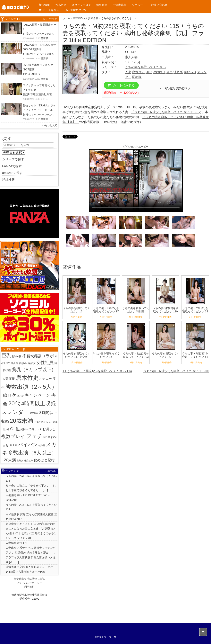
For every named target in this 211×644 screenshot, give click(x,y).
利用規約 (29, 587)
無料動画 (102, 5)
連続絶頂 (159, 72)
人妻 (128, 72)
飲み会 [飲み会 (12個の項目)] (17, 356)
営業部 (44, 38)
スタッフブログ (81, 5)
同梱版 (137, 77)
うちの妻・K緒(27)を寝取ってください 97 (106, 310)
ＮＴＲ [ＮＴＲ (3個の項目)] (14, 445)
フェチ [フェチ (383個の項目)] (34, 436)
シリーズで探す (13, 159)
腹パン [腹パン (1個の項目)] (21, 396)
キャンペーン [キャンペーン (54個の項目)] (38, 395)
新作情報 (44, 5)
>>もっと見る (50, 125)
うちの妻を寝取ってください (145, 67)
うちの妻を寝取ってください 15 (106, 355)
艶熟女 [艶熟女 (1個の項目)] (20, 461)
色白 (170, 72)
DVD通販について (76, 10)
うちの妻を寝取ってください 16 (76, 310)
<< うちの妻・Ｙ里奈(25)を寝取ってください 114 (97, 371)
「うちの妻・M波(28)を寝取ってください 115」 (165, 112)
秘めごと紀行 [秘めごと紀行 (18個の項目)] (44, 460)
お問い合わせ (159, 5)
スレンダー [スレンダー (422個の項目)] (15, 412)
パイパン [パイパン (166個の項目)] (28, 445)
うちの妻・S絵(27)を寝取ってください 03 (136, 355)
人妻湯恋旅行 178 (17, 543)
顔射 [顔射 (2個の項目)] (9, 370)
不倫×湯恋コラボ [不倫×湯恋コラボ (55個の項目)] (38, 356)
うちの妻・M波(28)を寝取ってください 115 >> (176, 371)
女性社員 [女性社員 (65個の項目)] (45, 363)
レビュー (46, 99)
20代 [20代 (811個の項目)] (14, 403)
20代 (149, 72)
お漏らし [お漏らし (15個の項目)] (49, 429)
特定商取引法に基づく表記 (29, 579)
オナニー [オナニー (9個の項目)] (46, 379)
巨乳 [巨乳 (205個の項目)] (6, 355)
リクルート (139, 5)
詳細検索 (8, 180)
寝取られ (190, 72)
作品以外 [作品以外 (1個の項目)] (29, 461)
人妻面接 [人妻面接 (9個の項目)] (9, 379)
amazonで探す (12, 173)
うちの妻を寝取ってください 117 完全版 (76, 355)
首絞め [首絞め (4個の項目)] (23, 363)
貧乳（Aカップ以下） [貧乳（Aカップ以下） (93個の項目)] (34, 370)
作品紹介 (61, 5)
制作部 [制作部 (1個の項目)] (47, 437)
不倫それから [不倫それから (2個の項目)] (41, 422)
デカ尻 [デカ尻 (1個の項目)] (38, 429)
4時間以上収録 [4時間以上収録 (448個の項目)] (39, 403)
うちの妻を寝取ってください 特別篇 (136, 310)
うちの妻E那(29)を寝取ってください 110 (165, 310)
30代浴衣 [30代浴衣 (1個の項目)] (34, 413)
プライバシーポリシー (29, 583)
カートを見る (49, 10)
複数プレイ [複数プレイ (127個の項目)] (13, 436)
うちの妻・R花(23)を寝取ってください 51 (195, 355)
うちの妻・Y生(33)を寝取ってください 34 (195, 310)
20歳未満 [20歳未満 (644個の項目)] (21, 421)
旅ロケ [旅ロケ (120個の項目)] (10, 395)
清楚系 (178, 72)
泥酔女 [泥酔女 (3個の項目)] (32, 363)
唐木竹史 (138, 72)
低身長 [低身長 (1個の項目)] (42, 445)
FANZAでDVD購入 (178, 89)
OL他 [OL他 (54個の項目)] (15, 429)
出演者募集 (120, 5)
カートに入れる (121, 85)
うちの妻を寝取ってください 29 (165, 355)
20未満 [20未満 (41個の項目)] (10, 460)
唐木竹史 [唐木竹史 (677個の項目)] (27, 378)
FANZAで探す (12, 166)
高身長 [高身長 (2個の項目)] (14, 363)
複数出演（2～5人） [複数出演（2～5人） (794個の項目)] (32, 387)
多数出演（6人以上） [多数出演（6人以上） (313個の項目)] (32, 453)
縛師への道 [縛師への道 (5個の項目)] (27, 429)
